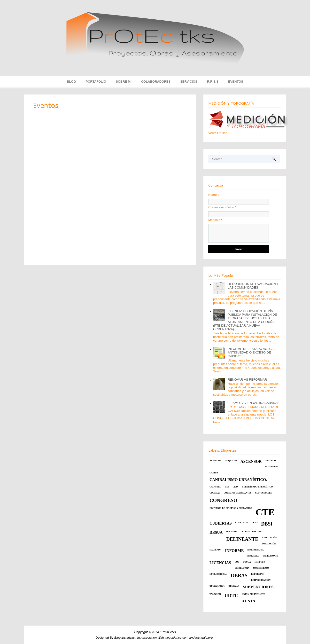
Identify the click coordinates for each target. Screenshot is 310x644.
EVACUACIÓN (269, 538)
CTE (265, 512)
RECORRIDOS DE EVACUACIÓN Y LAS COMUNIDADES (253, 286)
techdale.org (205, 638)
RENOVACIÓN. (217, 586)
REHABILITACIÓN (261, 580)
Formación (269, 544)
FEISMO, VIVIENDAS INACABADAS (254, 403)
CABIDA (214, 473)
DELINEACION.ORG (251, 532)
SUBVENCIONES (258, 587)
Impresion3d (270, 556)
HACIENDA (215, 550)
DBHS (255, 522)
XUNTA (249, 601)
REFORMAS (257, 574)
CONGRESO (223, 500)
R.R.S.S (213, 82)
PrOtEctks (169, 632)
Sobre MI (124, 82)
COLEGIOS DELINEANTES (238, 493)
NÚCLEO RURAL (218, 574)
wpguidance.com (177, 638)
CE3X (236, 487)
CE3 (227, 487)
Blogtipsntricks (125, 638)
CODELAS (215, 493)
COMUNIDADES (263, 493)
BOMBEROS (271, 467)
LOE (237, 562)
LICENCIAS (220, 563)
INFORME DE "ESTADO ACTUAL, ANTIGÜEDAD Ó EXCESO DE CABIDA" (252, 352)
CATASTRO (215, 487)
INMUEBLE (253, 556)
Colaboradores (156, 82)
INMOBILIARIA (256, 550)
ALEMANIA (216, 461)
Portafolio (96, 82)
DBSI (267, 524)
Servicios (189, 82)
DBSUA (216, 532)
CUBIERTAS (221, 523)
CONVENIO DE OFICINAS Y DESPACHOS (231, 508)
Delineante (242, 539)
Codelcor (242, 522)
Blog (71, 82)
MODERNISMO (261, 568)
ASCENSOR (251, 461)
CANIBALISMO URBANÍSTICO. (238, 480)
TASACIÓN (215, 594)
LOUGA (247, 562)
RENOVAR (234, 586)
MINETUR (260, 562)
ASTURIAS (271, 461)
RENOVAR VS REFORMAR (247, 380)
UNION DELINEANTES (254, 594)
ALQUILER (231, 461)
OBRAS (239, 575)
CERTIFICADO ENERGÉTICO (257, 487)
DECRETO (232, 532)
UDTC (231, 596)
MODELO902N (242, 568)
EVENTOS (236, 82)
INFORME (234, 551)
